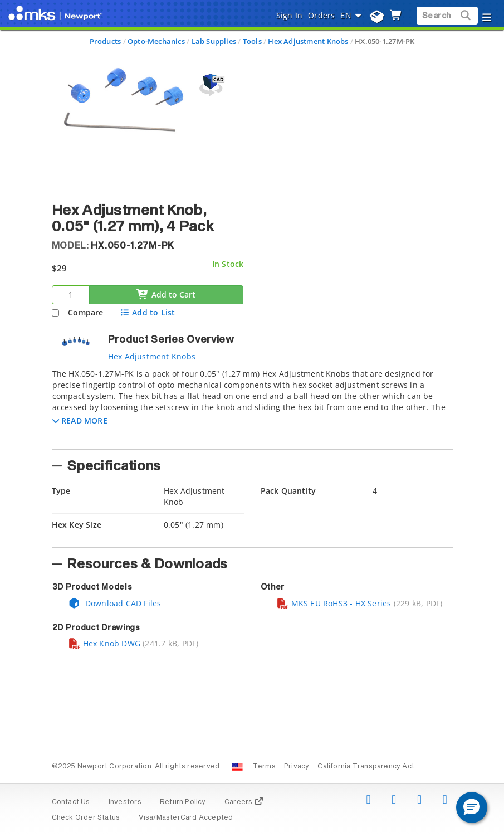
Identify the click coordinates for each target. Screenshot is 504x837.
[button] (80, 420)
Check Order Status (86, 818)
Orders (321, 15)
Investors (125, 802)
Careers (244, 802)
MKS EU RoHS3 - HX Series (334, 603)
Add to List (147, 312)
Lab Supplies (214, 41)
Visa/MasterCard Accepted (186, 818)
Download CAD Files (115, 603)
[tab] (252, 406)
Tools (252, 41)
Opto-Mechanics (156, 41)
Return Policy (183, 802)
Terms (264, 767)
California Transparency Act (366, 767)
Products (106, 41)
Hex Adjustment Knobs (308, 41)
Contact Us (71, 802)
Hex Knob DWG (104, 643)
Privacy (297, 767)
